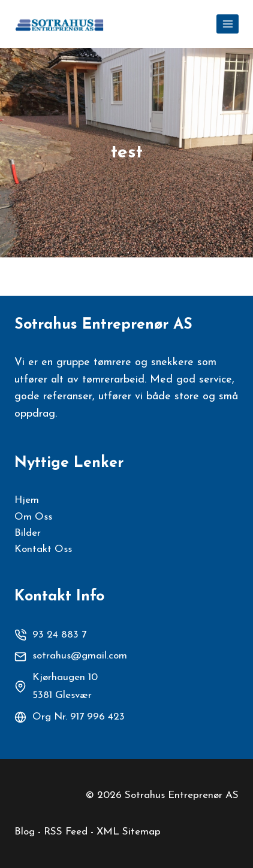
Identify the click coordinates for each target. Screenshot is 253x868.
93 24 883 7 (59, 635)
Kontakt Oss (43, 549)
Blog (25, 832)
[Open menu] (228, 24)
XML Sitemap (129, 832)
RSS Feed (66, 832)
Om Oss (33, 517)
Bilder (28, 533)
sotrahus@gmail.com (80, 656)
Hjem (27, 500)
